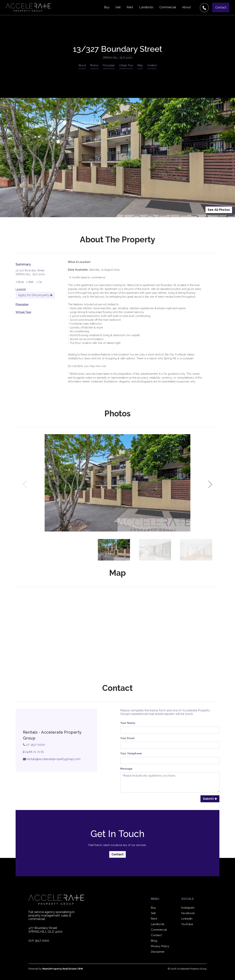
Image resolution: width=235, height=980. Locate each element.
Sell (118, 7)
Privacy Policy (160, 946)
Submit (210, 799)
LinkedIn (187, 919)
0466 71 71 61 (33, 752)
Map (140, 65)
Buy (107, 7)
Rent (130, 7)
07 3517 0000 (34, 745)
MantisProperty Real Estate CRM (63, 969)
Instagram (188, 908)
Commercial (168, 7)
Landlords (146, 7)
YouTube (187, 924)
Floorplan (109, 65)
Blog (154, 941)
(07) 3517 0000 (39, 941)
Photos (94, 65)
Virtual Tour (126, 65)
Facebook (188, 913)
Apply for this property (35, 295)
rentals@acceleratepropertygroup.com (52, 759)
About (186, 7)
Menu (155, 899)
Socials (188, 899)
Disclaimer (158, 952)
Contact (221, 7)
